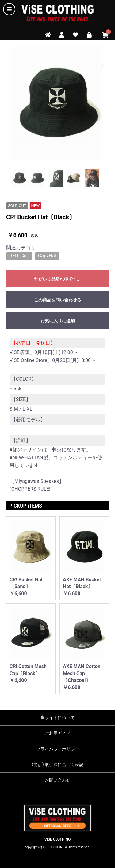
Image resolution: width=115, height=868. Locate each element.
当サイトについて (58, 718)
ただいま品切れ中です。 (58, 279)
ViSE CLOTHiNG (58, 839)
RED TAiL (19, 256)
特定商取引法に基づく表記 (58, 765)
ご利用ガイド (58, 733)
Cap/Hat (47, 256)
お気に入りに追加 (58, 321)
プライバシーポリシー (58, 749)
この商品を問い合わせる (58, 300)
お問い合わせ (58, 780)
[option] (57, 103)
